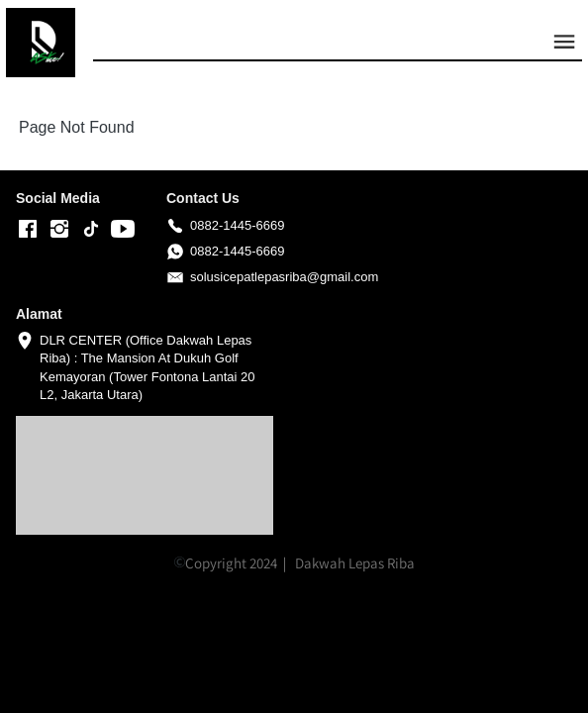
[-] (28, 230)
